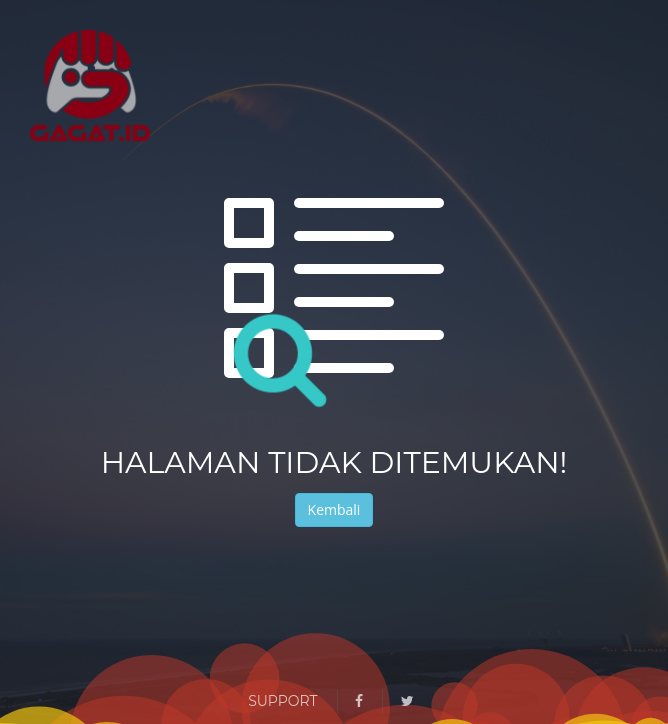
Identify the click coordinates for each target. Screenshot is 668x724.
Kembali (334, 509)
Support (282, 701)
